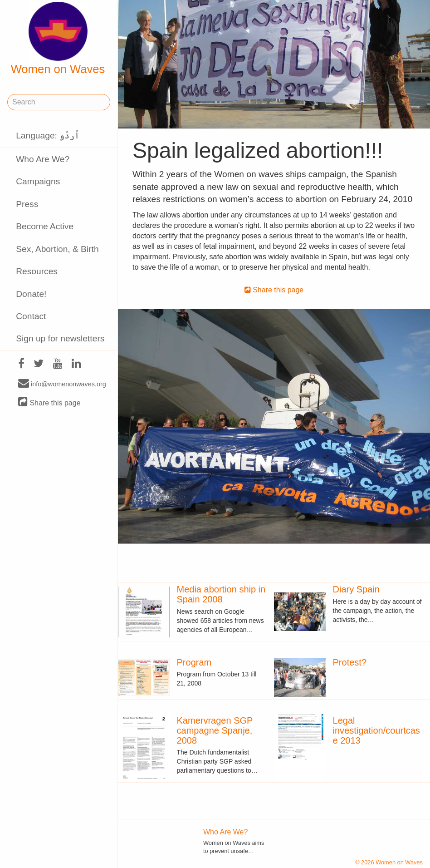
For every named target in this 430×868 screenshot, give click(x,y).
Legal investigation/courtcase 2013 (376, 730)
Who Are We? (43, 159)
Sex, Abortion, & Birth (57, 249)
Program (194, 662)
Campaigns (38, 181)
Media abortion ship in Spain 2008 (221, 594)
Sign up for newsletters (60, 338)
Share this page (49, 402)
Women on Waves (58, 39)
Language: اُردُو (48, 136)
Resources (37, 271)
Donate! (31, 294)
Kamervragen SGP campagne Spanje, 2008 (215, 730)
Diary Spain (356, 589)
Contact (31, 316)
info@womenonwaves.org (62, 384)
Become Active (45, 226)
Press (27, 204)
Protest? (350, 662)
